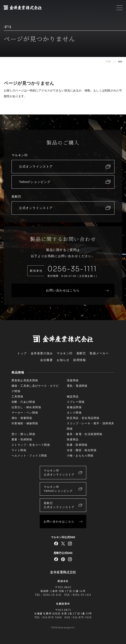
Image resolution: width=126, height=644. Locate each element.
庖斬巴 (81, 353)
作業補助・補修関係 (25, 423)
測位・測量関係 (22, 418)
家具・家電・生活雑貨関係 (85, 434)
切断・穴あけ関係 (23, 402)
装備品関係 (74, 407)
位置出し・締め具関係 (26, 407)
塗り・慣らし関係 (23, 434)
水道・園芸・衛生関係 (82, 450)
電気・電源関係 (77, 386)
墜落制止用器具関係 (25, 380)
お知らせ (63, 360)
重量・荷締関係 (22, 439)
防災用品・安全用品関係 (83, 418)
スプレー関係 (76, 402)
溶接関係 (73, 380)
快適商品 (73, 439)
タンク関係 (74, 413)
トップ (22, 353)
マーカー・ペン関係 (25, 413)
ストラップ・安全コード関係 (31, 445)
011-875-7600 (52, 617)
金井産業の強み (42, 353)
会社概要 (46, 360)
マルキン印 (65, 353)
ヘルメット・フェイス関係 (29, 456)
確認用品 (73, 396)
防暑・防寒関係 (77, 445)
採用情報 (80, 360)
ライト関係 (19, 450)
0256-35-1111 (72, 269)
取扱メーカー (99, 353)
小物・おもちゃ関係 (80, 456)
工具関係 (17, 396)
